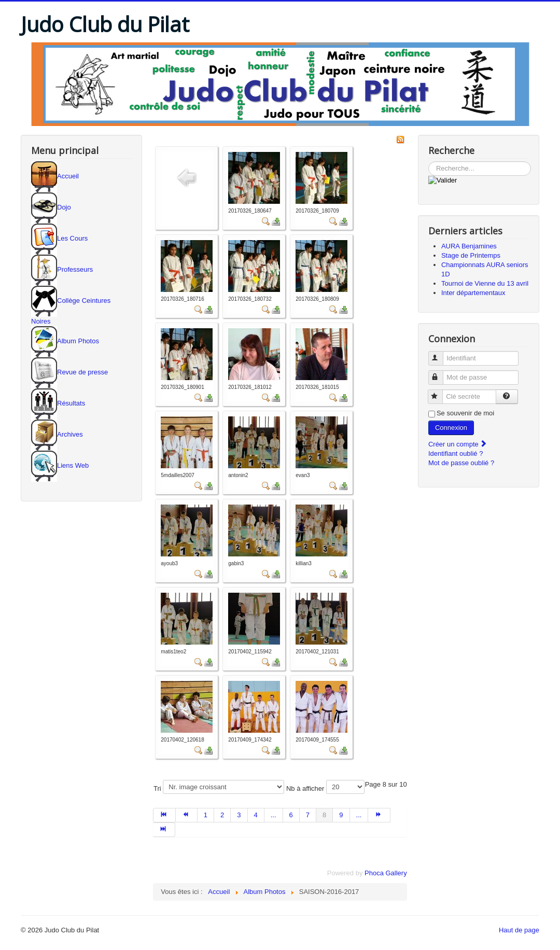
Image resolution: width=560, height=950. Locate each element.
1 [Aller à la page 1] (206, 815)
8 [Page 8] (324, 815)
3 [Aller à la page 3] (239, 815)
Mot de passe (440, 373)
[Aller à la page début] (164, 815)
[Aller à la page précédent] (187, 815)
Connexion (451, 428)
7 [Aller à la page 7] (308, 815)
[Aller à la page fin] (164, 830)
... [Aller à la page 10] (359, 815)
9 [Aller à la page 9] (341, 815)
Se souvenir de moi (465, 413)
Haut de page (519, 930)
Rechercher (429, 162)
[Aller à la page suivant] (379, 815)
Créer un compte (458, 444)
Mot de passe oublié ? (461, 463)
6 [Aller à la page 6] (291, 815)
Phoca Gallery (386, 873)
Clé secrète (440, 392)
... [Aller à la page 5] (274, 815)
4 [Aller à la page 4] (256, 815)
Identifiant (440, 354)
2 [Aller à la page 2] (222, 815)
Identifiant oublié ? (456, 453)
